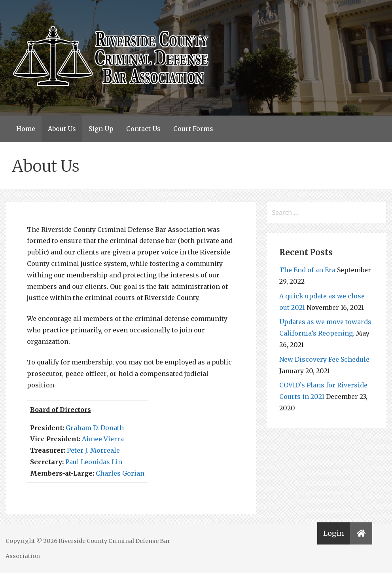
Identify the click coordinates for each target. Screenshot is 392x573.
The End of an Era (307, 270)
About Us (62, 129)
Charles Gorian (120, 473)
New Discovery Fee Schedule (324, 359)
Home (26, 129)
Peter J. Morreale (93, 450)
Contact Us (143, 129)
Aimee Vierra (103, 439)
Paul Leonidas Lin (94, 462)
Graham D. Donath (95, 428)
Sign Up (101, 129)
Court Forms (193, 129)
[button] (361, 533)
